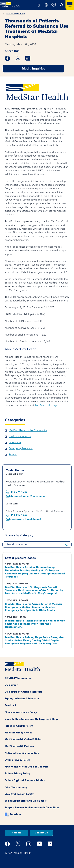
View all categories (16, 545)
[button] (38, 5)
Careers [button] (17, 833)
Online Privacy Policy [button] (17, 760)
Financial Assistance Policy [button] (21, 712)
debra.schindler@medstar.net (28, 496)
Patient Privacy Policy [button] (17, 774)
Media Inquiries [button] (33, 69)
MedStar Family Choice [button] (18, 733)
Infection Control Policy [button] (19, 726)
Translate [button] (15, 815)
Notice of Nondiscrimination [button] (22, 753)
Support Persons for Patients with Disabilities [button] (32, 808)
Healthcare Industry (20, 437)
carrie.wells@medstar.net (26, 519)
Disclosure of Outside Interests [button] (23, 692)
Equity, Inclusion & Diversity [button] (22, 699)
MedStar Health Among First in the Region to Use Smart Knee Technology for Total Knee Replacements (35, 624)
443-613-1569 (19, 515)
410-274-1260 (19, 492)
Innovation (15, 443)
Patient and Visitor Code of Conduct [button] (26, 767)
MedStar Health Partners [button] (19, 746)
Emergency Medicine (21, 449)
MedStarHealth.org (46, 405)
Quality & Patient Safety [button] (19, 794)
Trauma (13, 455)
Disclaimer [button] (11, 685)
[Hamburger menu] (70, 5)
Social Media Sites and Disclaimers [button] (26, 801)
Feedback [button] (11, 706)
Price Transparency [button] (16, 787)
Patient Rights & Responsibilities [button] (25, 781)
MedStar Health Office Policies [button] (23, 740)
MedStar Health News (15, 14)
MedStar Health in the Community (28, 431)
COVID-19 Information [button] (18, 678)
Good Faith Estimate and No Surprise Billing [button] (31, 719)
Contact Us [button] (41, 833)
